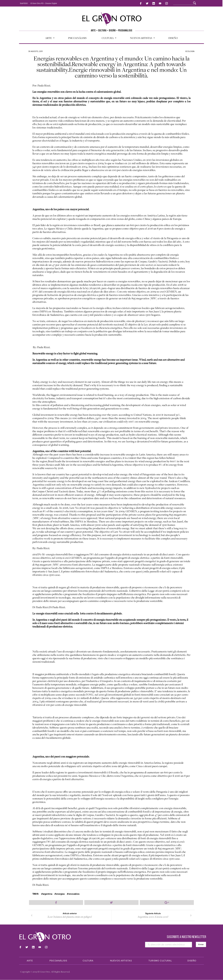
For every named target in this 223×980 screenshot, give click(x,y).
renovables (74, 893)
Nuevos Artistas (141, 38)
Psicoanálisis (77, 37)
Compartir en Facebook (56, 902)
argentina (47, 893)
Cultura (108, 38)
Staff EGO (24, 3)
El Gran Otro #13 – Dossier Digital (44, 3)
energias (60, 893)
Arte (48, 38)
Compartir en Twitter (111, 902)
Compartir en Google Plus (167, 902)
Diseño (173, 37)
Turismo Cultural (160, 961)
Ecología (190, 51)
